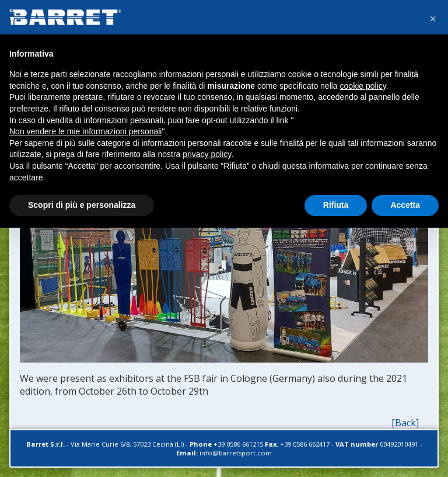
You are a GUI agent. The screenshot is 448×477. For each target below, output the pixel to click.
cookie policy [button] (363, 86)
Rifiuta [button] (336, 205)
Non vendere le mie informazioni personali (85, 131)
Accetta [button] (405, 205)
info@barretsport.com (236, 453)
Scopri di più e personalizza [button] (82, 205)
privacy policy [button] (207, 154)
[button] (433, 19)
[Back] (405, 423)
